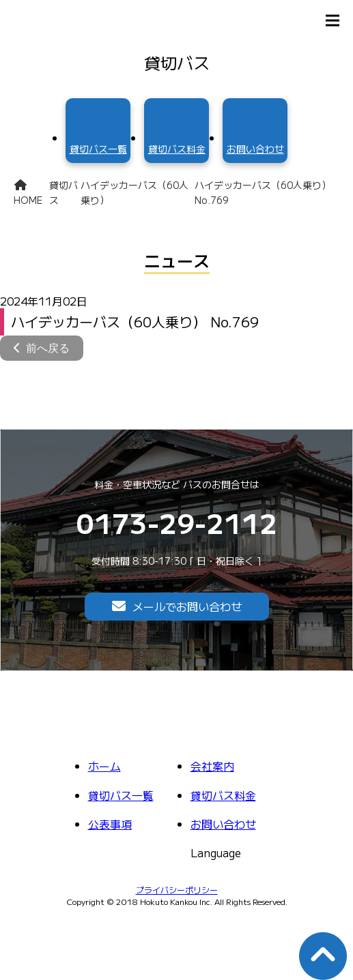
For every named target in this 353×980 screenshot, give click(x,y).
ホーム (104, 766)
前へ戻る (48, 348)
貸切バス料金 (223, 795)
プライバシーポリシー (177, 890)
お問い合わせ (223, 824)
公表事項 (110, 824)
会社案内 (212, 766)
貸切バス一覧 (121, 795)
